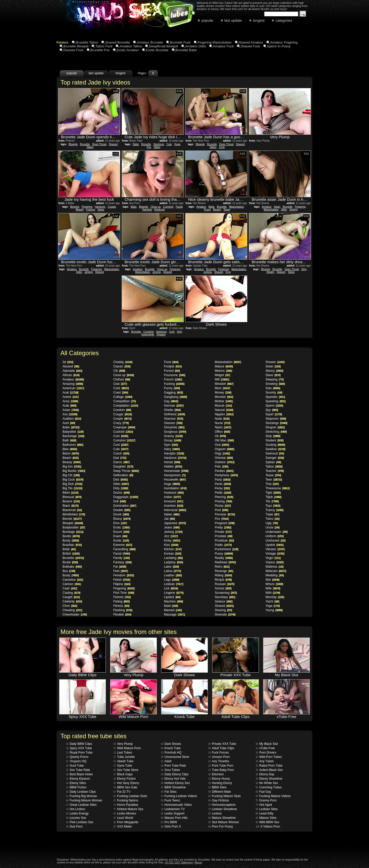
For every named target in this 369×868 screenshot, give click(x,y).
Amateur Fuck (223, 46)
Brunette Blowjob (76, 46)
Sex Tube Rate (78, 770)
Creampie (124, 427)
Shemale (225, 615)
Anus (70, 401)
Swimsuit (275, 453)
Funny (172, 388)
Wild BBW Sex (268, 822)
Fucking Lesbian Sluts (130, 796)
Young (274, 610)
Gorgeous (175, 432)
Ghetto (172, 410)
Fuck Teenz (171, 800)
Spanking (275, 401)
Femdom (124, 575)
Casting (71, 593)
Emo (120, 523)
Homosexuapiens (222, 805)
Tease (227, 210)
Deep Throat (99, 144)
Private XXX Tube (222, 744)
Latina (172, 571)
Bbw (70, 449)
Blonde (72, 519)
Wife (273, 588)
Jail (169, 519)
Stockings (276, 423)
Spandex (275, 397)
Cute (169, 144)
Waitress (274, 567)
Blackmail (72, 510)
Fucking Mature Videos (273, 796)
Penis (223, 484)
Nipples (224, 414)
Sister (273, 366)
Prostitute (224, 541)
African (71, 375)
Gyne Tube (123, 766)
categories (284, 20)
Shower (275, 362)
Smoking (275, 384)
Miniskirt (224, 384)
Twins (272, 519)
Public (223, 545)
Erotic (121, 527)
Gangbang (175, 397)
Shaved (113, 144)
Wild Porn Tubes (269, 757)
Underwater (276, 532)
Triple (272, 514)
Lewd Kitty (265, 813)
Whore (274, 584)
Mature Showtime (222, 818)
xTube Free (265, 748)
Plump (223, 506)
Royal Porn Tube (79, 753)
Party (223, 480)
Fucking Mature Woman (84, 800)
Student (274, 440)
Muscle (223, 406)
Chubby (123, 362)
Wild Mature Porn (127, 748)
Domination (125, 506)
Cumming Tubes (269, 787)
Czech (121, 453)
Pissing (223, 501)
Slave (273, 375)
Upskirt (274, 545)
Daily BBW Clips (79, 744)
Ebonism (216, 774)
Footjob (173, 366)
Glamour (173, 419)
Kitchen (173, 549)
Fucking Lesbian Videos (179, 796)
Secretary (225, 597)
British (71, 554)
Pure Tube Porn (221, 766)
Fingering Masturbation (215, 42)
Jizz (171, 536)
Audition (72, 419)
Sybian (273, 462)
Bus (69, 571)
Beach (70, 458)
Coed (121, 393)
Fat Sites (169, 792)
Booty (71, 541)
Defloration (123, 475)
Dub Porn (74, 827)
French (173, 379)
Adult (166, 761)
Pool (221, 510)
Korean (173, 554)
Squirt (274, 414)
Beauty (79, 210)
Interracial (175, 510)
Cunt (172, 332)
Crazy (121, 423)
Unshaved (275, 541)
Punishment (226, 549)
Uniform (274, 536)
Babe (136, 144)
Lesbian (174, 584)
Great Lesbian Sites (81, 805)
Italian (172, 514)
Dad (120, 458)
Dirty (304, 269)
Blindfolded (74, 514)
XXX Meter (123, 827)
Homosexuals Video (176, 805)
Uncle (272, 527)
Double (122, 510)
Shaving (223, 610)
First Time (124, 593)
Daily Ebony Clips (175, 774)
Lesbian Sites (267, 809)
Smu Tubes (171, 770)
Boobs (71, 536)
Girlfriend (174, 414)
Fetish (122, 580)
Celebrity (72, 601)
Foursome (175, 375)
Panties (224, 471)
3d (68, 362)
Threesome (277, 488)
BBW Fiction (76, 787)
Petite (223, 493)
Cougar (122, 414)
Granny (173, 436)
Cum (121, 436)
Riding (223, 575)
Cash (70, 588)
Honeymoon (175, 475)
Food (171, 362)
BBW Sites (217, 787)
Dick (120, 480)
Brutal (70, 562)
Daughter (123, 467)
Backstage (73, 436)
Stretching (276, 432)
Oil (220, 436)
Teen (274, 480)
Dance (121, 462)
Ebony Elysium (78, 779)
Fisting (121, 601)
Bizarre (71, 501)
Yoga (273, 606)
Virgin (273, 558)
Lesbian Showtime (223, 809)
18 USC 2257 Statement (179, 862)
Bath (69, 440)
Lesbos (215, 813)
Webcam (276, 571)
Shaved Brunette (117, 42)
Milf (222, 379)
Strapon (275, 427)
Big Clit (71, 475)
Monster (224, 397)
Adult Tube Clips (221, 748)
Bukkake (72, 567)
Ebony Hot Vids (173, 779)
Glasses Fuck (73, 50)
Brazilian (72, 545)
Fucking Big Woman (82, 796)
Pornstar (225, 514)
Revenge (224, 571)
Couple (112, 207)
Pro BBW (169, 822)
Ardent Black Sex (269, 770)
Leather (173, 575)
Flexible (122, 615)
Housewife (175, 480)
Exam (120, 536)
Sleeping (274, 379)
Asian (277, 207)
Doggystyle (148, 335)
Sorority (274, 393)
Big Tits (72, 488)
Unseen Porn (219, 757)
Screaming (226, 593)
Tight (273, 493)
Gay (171, 401)
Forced (172, 371)
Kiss (171, 545)
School (223, 588)
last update (233, 20)
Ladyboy (173, 562)
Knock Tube (171, 748)
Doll (120, 501)
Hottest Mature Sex (129, 809)
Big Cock (73, 480)
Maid (171, 606)
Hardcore (159, 144)
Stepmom (276, 419)
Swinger (275, 458)
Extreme (123, 545)
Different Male (220, 792)
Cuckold (123, 432)
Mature (224, 366)
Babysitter (73, 432)
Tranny (274, 510)
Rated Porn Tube (269, 766)
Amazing (73, 384)
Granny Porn (266, 800)
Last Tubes (123, 753)
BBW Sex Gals (125, 787)
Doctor (121, 493)
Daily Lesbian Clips (81, 792)
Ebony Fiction (125, 779)
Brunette (85, 144)
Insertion (173, 506)
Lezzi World (123, 818)
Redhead (225, 562)
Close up (155, 207)
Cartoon (72, 584)
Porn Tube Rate (173, 766)
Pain (221, 467)
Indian (172, 497)
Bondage (73, 532)
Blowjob (73, 144)
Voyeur (274, 562)
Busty (71, 575)
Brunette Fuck (180, 42)
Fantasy (122, 562)
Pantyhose (226, 475)
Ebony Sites (76, 783)
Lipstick (172, 597)
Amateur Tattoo (131, 46)
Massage (174, 615)
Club (120, 384)
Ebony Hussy (219, 779)
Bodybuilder (74, 527)
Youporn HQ (76, 761)
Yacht (272, 601)
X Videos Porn (268, 827)
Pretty (223, 527)
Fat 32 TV (122, 792)
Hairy (172, 449)
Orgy (222, 453)
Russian (224, 584)
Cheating (72, 610)
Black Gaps (123, 774)
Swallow (275, 449)
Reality (270, 272)
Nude (222, 419)
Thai (272, 484)
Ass (70, 414)
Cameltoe (73, 580)
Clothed (122, 379)
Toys (228, 272)
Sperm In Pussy (279, 46)
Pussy (207, 210)
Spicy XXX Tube (79, 748)
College (123, 397)
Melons (223, 371)
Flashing (123, 610)
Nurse (222, 423)
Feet (121, 571)
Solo (273, 388)
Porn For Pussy (221, 827)
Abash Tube (124, 761)
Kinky (172, 541)
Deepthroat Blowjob (163, 46)
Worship (275, 597)
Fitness (121, 606)
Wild (273, 593)
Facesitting (124, 549)
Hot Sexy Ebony (126, 783)
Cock (222, 147)
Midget (222, 375)
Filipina (122, 584)
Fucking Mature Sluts (225, 796)
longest (259, 20)
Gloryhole (174, 427)
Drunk (121, 514)
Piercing (224, 497)
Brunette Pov (100, 50)
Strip (273, 436)
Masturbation (237, 207)
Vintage (275, 554)
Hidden (173, 467)
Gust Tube (75, 766)
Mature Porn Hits (174, 818)
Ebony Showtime (269, 779)
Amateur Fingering (284, 42)
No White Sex (267, 783)
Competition (125, 401)
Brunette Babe (186, 50)
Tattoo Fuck (104, 46)
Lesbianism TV (173, 809)
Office (222, 432)
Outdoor (224, 462)
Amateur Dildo (196, 46)
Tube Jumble (124, 757)
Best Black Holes (80, 774)
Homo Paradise (126, 805)
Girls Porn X (171, 827)
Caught (71, 597)
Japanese (175, 523)
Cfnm (70, 606)
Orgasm (161, 335)
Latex (171, 567)
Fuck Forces (219, 753)
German (174, 406)
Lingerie (174, 593)
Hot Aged (264, 805)
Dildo (284, 210)
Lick (171, 588)
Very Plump (123, 744)
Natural (224, 410)
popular (207, 20)
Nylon (223, 427)
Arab (69, 406)
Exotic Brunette (157, 50)
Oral (222, 445)
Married (173, 610)
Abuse (198, 862)
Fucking (90, 210)
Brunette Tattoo (87, 42)
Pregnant (225, 523)
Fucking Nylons (126, 800)
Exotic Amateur (128, 50)
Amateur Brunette (150, 42)
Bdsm (71, 453)
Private (223, 532)
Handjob (147, 210)
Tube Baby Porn (221, 770)
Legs (172, 580)
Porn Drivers (266, 753)
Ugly (271, 523)
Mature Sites (266, 818)
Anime (70, 397)
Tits (272, 501)
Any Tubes (265, 761)
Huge (177, 144)
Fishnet (122, 597)
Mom (222, 388)
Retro (222, 567)
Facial (179, 207)
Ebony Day (265, 774)
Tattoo (90, 147)
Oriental (224, 458)
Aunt (69, 423)
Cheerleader (75, 615)
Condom (122, 410)
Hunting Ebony (220, 783)
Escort (121, 532)
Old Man (224, 440)
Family (121, 558)
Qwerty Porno (77, 757)
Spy (272, 410)
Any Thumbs (219, 761)
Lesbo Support (173, 813)
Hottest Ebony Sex (176, 783)
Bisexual (72, 497)
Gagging (173, 393)
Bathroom (73, 445)
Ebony (122, 519)
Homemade (176, 471)
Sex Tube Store (126, 770)
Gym (171, 445)
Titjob (273, 497)
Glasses (173, 423)
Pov (149, 147)
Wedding (275, 575)
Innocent (173, 501)
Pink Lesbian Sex (80, 822)
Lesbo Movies (125, 813)
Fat (120, 567)
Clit (119, 371)
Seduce (224, 601)
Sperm (274, 406)
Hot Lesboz (76, 809)
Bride (69, 549)
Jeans (101, 210)
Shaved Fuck (250, 46)
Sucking (275, 445)
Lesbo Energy (77, 813)
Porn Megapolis (126, 822)
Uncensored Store (175, 757)
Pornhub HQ (171, 753)
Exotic (121, 541)
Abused (71, 366)
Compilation (126, 406)
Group (172, 440)
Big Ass (72, 467)
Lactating (173, 558)
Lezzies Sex (76, 818)
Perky (222, 488)
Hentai (172, 462)
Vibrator (275, 549)
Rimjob (223, 580)
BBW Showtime (173, 787)
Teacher (275, 471)
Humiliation (175, 488)
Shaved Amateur (251, 42)
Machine (173, 601)
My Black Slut (267, 744)
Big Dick (72, 484)
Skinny (274, 371)
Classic (122, 366)
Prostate (223, 536)
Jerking (293, 210)
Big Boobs (74, 471)
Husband (174, 493)
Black (70, 506)
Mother (224, 401)
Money (223, 393)
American (73, 388)
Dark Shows (171, 744)
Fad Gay (263, 792)
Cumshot (168, 207)
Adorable (72, 371)
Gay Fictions (219, 800)
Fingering (87, 207)
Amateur (201, 207)
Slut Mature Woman (224, 822)
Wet (272, 580)
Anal (70, 393)
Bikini (70, 493)
